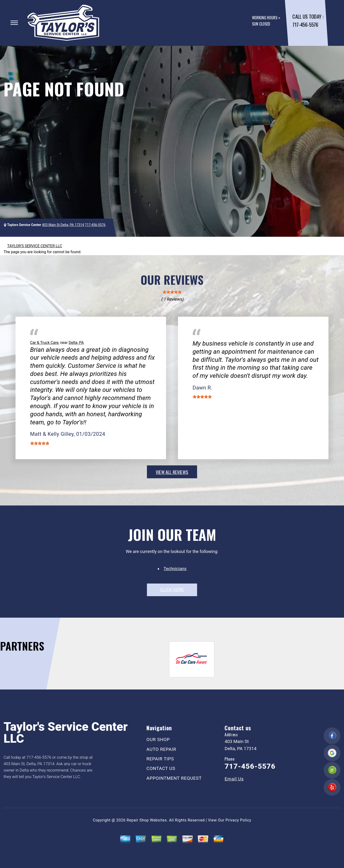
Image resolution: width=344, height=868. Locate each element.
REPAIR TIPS (160, 759)
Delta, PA (76, 343)
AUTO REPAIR (161, 749)
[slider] (172, 292)
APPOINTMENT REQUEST (174, 778)
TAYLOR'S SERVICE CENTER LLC (35, 246)
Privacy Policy (238, 820)
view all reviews (172, 472)
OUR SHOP (158, 739)
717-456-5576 (305, 24)
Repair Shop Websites (147, 820)
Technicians (175, 569)
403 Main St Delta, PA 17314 (63, 225)
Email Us (234, 779)
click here (172, 590)
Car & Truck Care (44, 343)
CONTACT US (161, 768)
